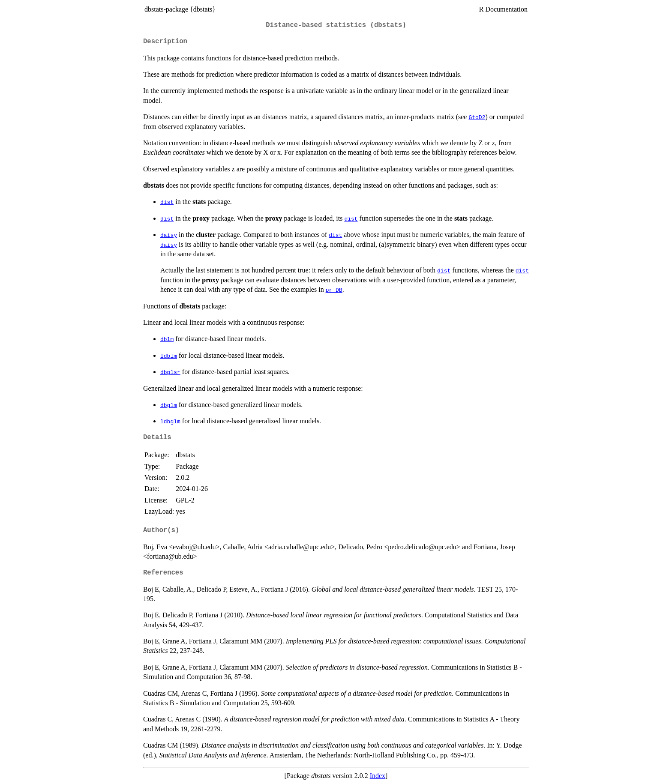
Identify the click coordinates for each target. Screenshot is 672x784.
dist (167, 202)
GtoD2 (477, 117)
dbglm (169, 405)
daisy (169, 235)
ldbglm (170, 421)
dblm (167, 339)
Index (378, 776)
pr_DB (334, 290)
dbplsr (170, 372)
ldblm (169, 356)
